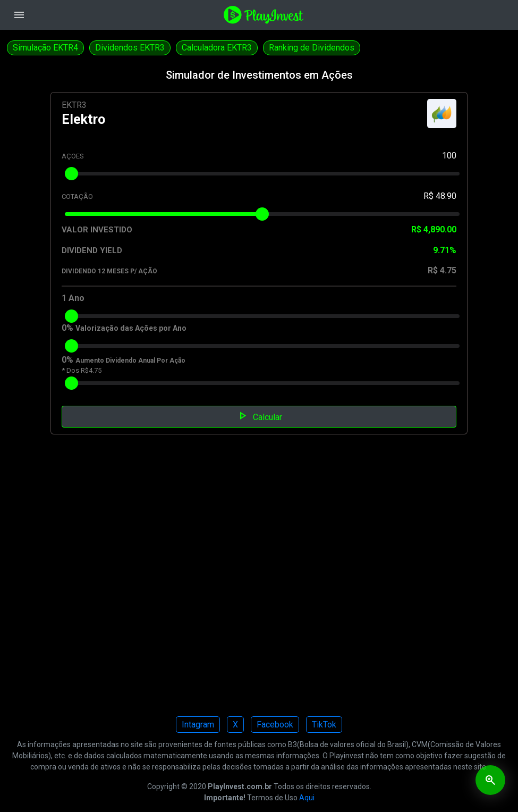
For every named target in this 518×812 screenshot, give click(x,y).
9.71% (445, 250)
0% (67, 328)
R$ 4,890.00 (434, 229)
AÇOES (73, 156)
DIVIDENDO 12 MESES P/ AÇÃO (109, 271)
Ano (77, 298)
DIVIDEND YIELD (92, 250)
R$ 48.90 (440, 196)
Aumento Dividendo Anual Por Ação (130, 361)
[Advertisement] (259, 583)
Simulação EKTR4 (45, 48)
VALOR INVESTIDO (97, 230)
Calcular (259, 416)
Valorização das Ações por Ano (131, 328)
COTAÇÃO (77, 196)
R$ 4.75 (442, 270)
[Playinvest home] (264, 14)
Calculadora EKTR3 (217, 48)
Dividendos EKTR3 (130, 48)
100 (449, 156)
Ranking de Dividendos (312, 48)
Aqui (307, 798)
